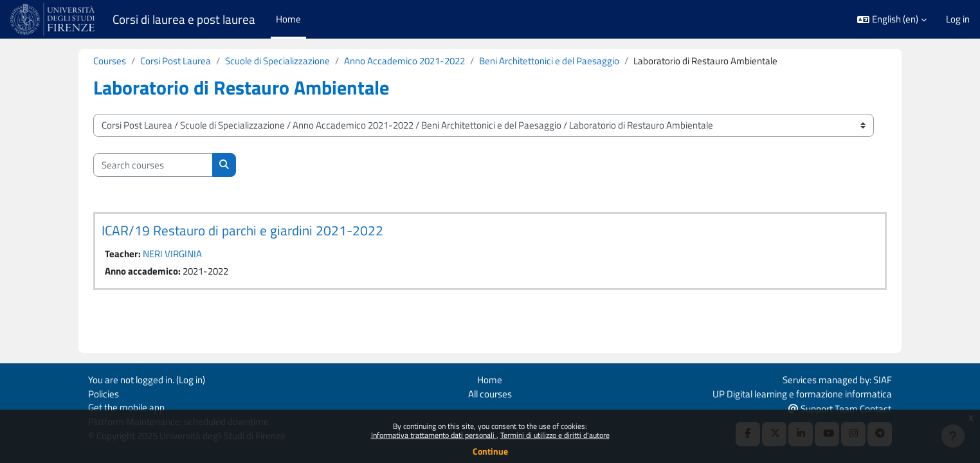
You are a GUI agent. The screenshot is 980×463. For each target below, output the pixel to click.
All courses (490, 392)
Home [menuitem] (288, 19)
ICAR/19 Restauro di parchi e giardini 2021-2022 (242, 231)
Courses (110, 61)
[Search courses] (153, 166)
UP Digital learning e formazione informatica (802, 392)
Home (490, 378)
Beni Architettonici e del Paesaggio (549, 61)
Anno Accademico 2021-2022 (404, 61)
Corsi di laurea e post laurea (184, 19)
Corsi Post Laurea (176, 61)
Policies (104, 392)
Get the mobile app (126, 407)
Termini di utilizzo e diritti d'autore (555, 435)
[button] (892, 20)
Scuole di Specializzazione (277, 61)
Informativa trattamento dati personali (434, 435)
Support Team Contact (840, 407)
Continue (490, 451)
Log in (958, 19)
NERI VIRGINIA (172, 254)
